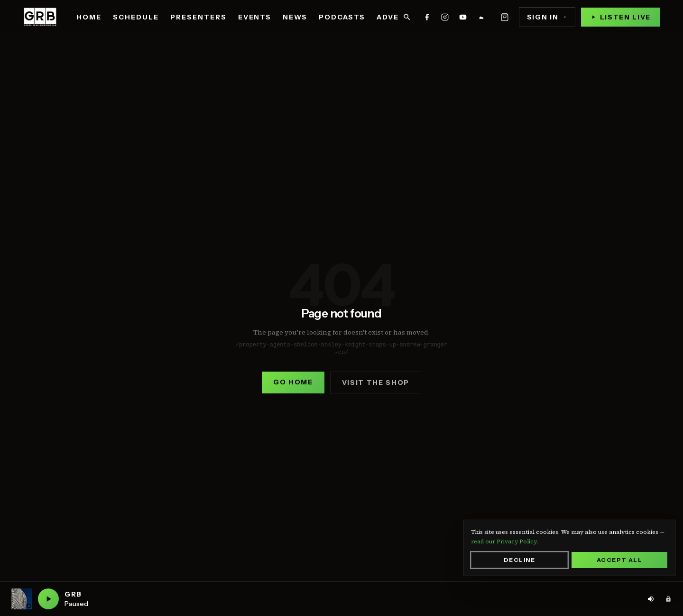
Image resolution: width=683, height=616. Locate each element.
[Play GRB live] (48, 599)
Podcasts (342, 17)
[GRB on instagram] (445, 17)
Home (89, 17)
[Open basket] (505, 17)
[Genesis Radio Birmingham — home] (40, 17)
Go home (293, 382)
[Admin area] (668, 599)
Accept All (619, 560)
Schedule (136, 17)
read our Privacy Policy (504, 541)
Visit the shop (376, 383)
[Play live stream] (621, 17)
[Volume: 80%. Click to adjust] (651, 599)
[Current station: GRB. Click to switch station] (22, 599)
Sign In (547, 17)
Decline (519, 560)
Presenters (198, 17)
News (295, 17)
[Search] (407, 17)
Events (255, 17)
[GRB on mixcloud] (481, 17)
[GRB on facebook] (427, 17)
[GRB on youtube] (463, 17)
